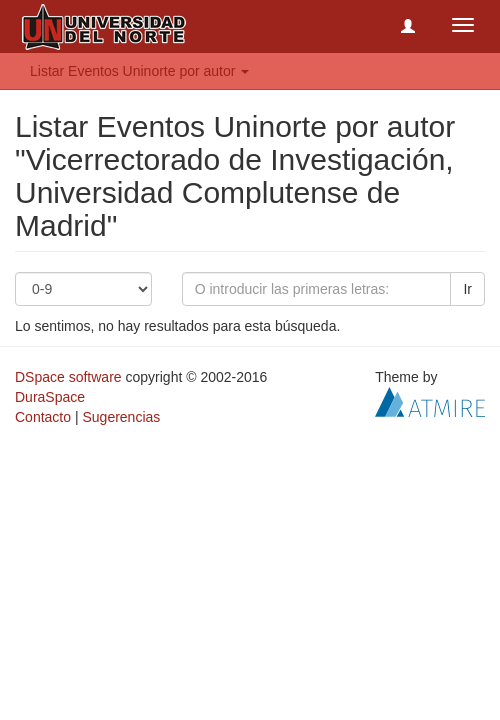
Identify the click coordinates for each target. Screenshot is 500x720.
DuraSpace (50, 397)
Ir (467, 289)
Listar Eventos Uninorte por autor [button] (139, 71)
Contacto (43, 417)
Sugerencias (121, 417)
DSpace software (68, 377)
